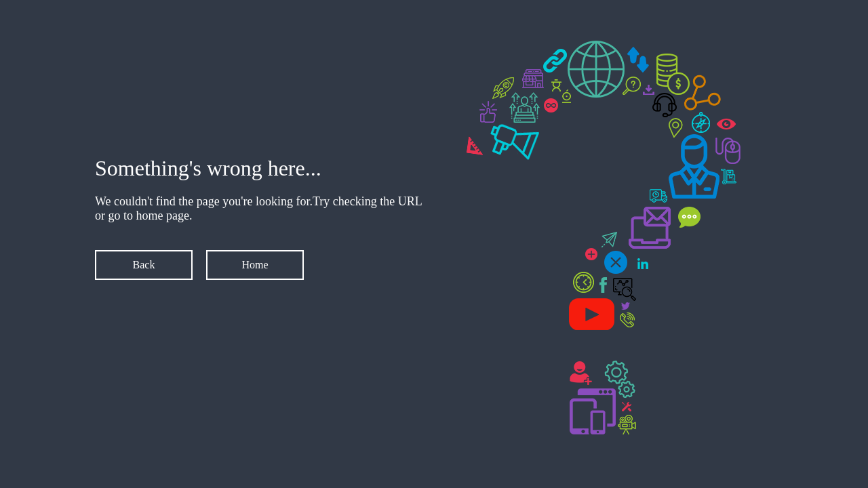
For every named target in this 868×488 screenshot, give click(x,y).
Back (144, 265)
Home (255, 265)
